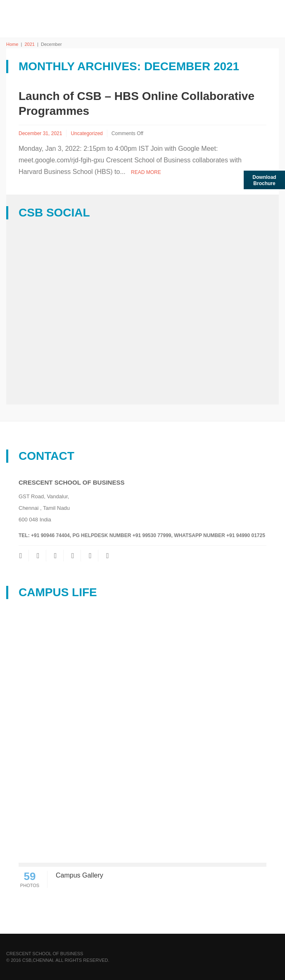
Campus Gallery (80, 875)
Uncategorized (87, 133)
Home (12, 44)
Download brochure (264, 180)
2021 (29, 44)
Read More (146, 172)
